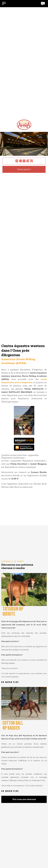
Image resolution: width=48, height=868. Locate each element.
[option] (24, 175)
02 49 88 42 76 (24, 161)
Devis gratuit (24, 169)
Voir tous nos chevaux (24, 799)
